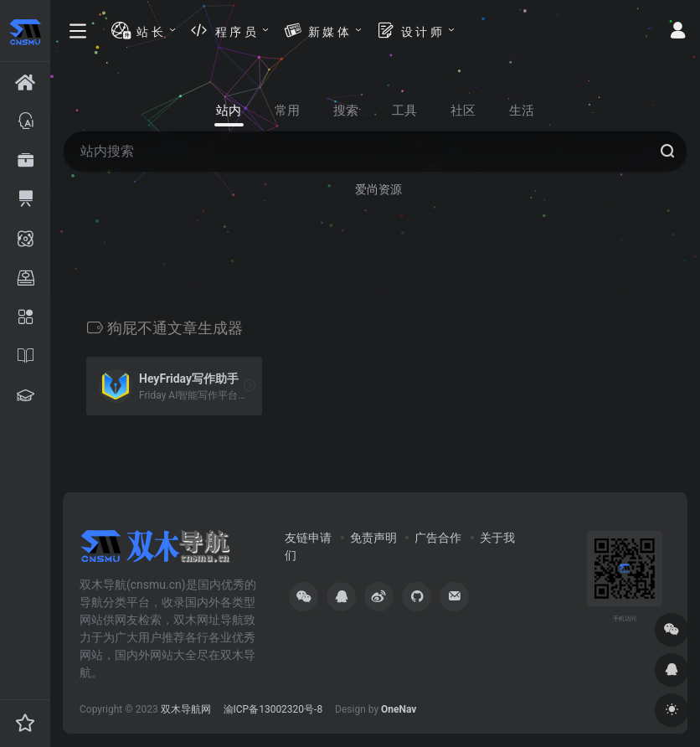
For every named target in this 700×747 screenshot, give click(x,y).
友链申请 (308, 538)
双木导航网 (186, 709)
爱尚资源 (378, 189)
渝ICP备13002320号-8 (273, 709)
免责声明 (373, 538)
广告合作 (438, 538)
